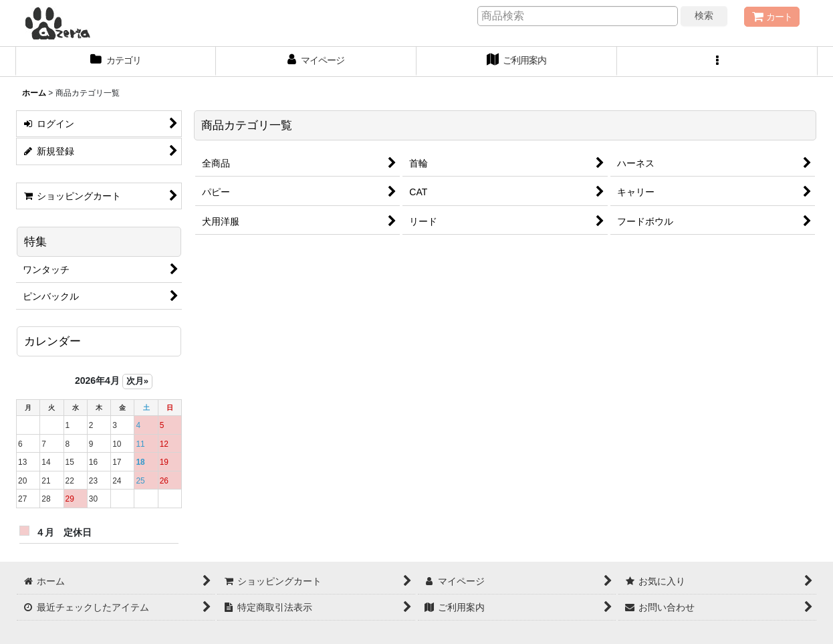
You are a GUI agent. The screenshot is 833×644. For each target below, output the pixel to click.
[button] (717, 62)
